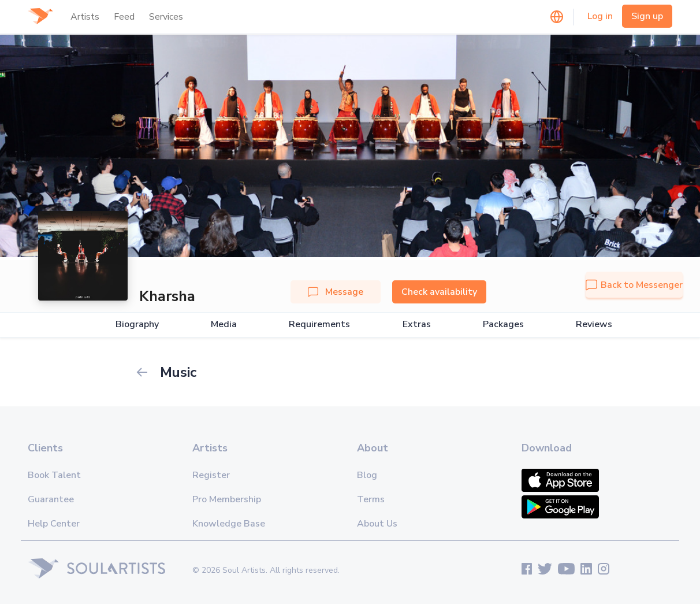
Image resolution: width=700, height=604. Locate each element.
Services (166, 17)
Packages (503, 325)
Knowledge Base (229, 524)
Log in (600, 16)
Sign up (647, 16)
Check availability (439, 292)
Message (336, 292)
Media (224, 325)
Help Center (54, 524)
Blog (367, 475)
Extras (417, 325)
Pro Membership (227, 499)
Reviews (594, 325)
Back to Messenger (634, 285)
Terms (371, 499)
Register (211, 475)
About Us (377, 524)
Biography (137, 325)
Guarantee (51, 499)
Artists (85, 17)
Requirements (319, 325)
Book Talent (54, 475)
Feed (124, 17)
